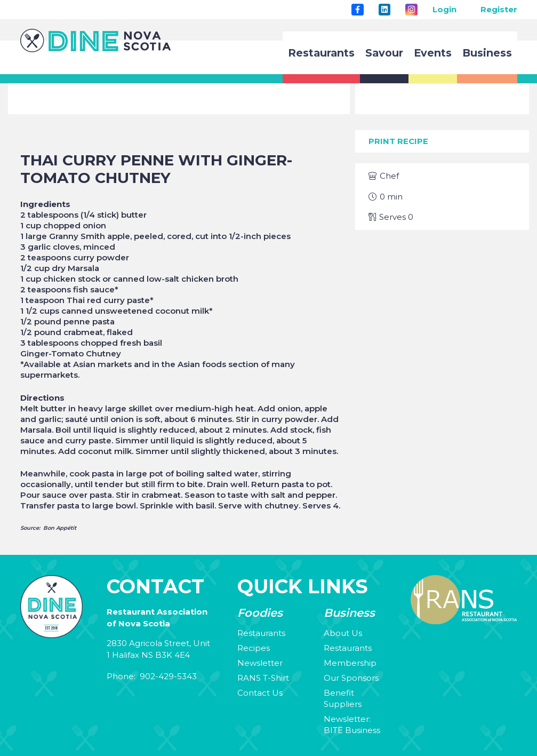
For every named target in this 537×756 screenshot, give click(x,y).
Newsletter (260, 663)
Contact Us (260, 693)
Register (499, 9)
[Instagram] (411, 10)
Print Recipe (398, 141)
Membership (350, 663)
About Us (343, 633)
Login (444, 9)
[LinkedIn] (384, 10)
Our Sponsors (351, 678)
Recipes (254, 648)
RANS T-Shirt (263, 678)
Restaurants (261, 633)
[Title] (357, 10)
